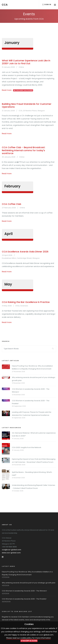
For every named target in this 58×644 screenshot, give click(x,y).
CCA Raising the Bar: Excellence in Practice (26, 302)
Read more (7, 90)
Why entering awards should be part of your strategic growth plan (29, 583)
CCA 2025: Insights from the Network (27, 447)
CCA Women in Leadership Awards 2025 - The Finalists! (24, 599)
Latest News (9, 566)
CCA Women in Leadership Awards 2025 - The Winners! (24, 591)
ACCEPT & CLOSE (29, 641)
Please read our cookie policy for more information (29, 638)
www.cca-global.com (11, 553)
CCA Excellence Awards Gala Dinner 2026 (25, 252)
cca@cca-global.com (12, 550)
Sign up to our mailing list (17, 611)
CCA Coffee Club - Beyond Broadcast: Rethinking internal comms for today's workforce (24, 150)
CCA (5, 5)
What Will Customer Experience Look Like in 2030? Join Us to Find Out (26, 62)
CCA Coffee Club (12, 204)
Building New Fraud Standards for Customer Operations (27, 105)
